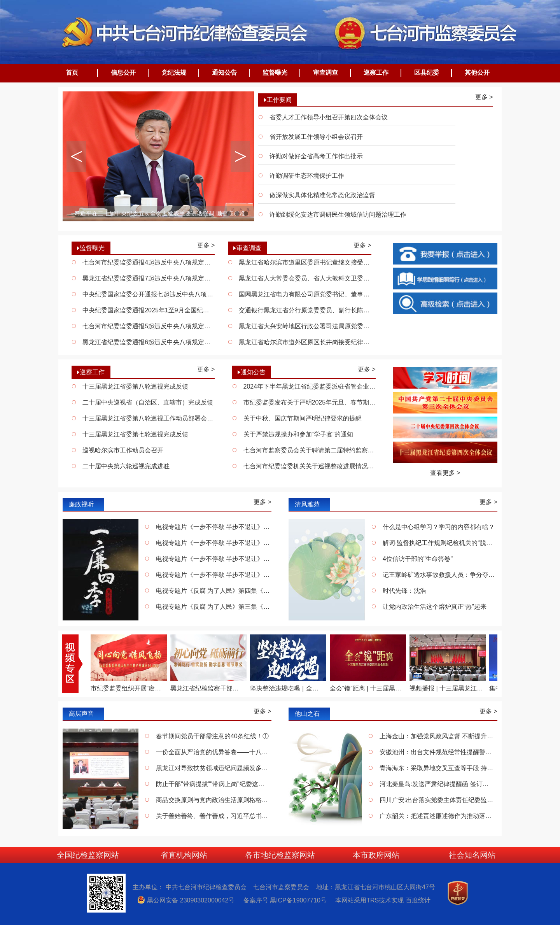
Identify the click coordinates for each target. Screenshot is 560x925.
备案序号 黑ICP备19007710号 (289, 900)
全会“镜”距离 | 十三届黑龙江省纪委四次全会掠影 (367, 688)
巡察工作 (376, 73)
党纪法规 (174, 73)
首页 (72, 73)
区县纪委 (427, 73)
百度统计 (418, 900)
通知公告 (224, 73)
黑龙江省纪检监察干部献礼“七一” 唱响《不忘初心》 (207, 688)
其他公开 (477, 73)
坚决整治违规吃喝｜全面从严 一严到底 (287, 688)
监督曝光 (275, 73)
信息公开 (123, 73)
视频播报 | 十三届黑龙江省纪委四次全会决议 (446, 688)
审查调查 (325, 73)
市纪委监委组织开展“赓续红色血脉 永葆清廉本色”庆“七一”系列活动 (128, 688)
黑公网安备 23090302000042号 (189, 900)
